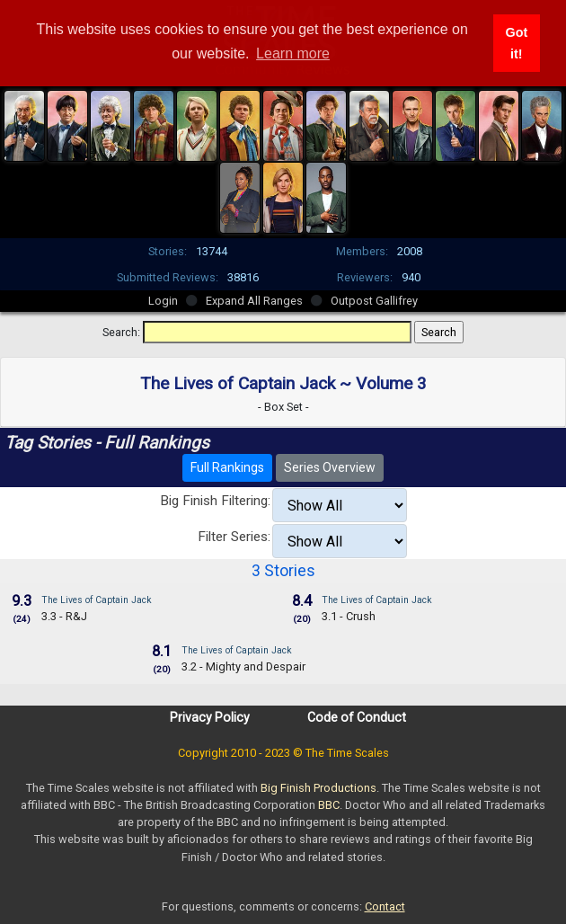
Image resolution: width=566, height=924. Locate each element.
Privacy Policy (210, 717)
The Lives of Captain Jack (97, 600)
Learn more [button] (293, 53)
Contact (385, 906)
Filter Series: (234, 537)
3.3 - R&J (64, 616)
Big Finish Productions (318, 788)
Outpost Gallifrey (374, 301)
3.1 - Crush (349, 616)
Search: (121, 332)
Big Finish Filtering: (215, 501)
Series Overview (330, 467)
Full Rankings (227, 467)
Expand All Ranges (254, 301)
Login (163, 301)
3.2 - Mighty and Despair (243, 666)
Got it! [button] (516, 43)
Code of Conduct (357, 717)
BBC (329, 805)
